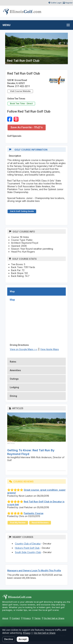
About (5, 618)
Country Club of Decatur (28, 544)
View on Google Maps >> (24, 349)
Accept (23, 639)
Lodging (14, 387)
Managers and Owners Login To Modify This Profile (34, 571)
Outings (14, 379)
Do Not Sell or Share (54, 618)
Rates (13, 362)
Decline (9, 639)
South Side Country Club (28, 552)
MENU (7, 25)
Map (12, 291)
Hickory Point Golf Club (27, 548)
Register (69, 3)
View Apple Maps (50, 349)
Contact (16, 618)
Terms (37, 618)
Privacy (27, 618)
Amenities (15, 370)
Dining (13, 396)
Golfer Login (56, 3)
